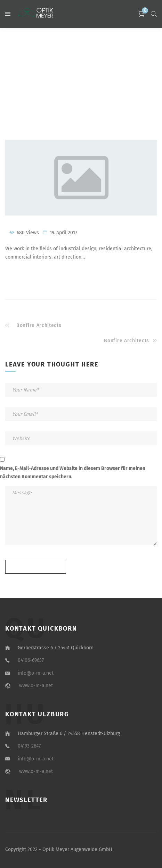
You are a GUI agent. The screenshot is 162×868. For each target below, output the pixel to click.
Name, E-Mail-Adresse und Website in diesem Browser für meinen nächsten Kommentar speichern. (73, 473)
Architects (98, 78)
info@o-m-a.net (36, 673)
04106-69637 (31, 660)
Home (54, 78)
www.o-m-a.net (35, 686)
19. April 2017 (63, 233)
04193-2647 (30, 746)
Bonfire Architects (39, 325)
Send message (36, 567)
